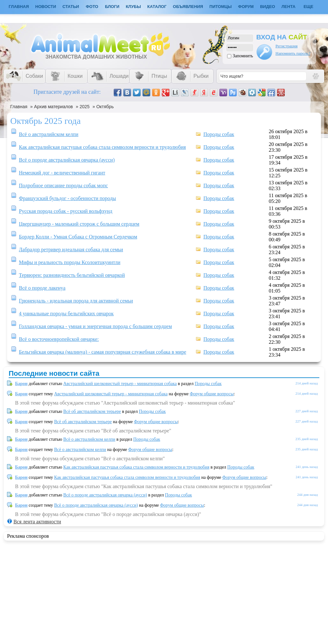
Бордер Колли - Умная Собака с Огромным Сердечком (78, 237)
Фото (92, 7)
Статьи (71, 7)
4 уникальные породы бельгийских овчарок (66, 314)
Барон (21, 384)
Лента (289, 7)
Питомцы (221, 7)
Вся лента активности (37, 522)
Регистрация (287, 46)
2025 (85, 107)
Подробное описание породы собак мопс (63, 185)
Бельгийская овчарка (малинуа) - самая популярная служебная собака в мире (102, 352)
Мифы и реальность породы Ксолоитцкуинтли (70, 262)
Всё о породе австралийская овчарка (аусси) (67, 160)
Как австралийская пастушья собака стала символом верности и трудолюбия (102, 147)
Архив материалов (53, 107)
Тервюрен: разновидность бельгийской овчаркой (72, 275)
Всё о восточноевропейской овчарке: (59, 339)
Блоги (112, 7)
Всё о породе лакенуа (42, 288)
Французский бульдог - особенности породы (67, 198)
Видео (268, 7)
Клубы (133, 7)
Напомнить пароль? (293, 53)
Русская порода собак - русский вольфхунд (66, 211)
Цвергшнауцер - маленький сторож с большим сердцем (79, 224)
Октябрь (105, 107)
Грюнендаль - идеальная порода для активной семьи (76, 301)
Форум (246, 7)
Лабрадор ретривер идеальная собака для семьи (71, 250)
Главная (19, 107)
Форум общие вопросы (212, 394)
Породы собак (219, 134)
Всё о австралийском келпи (49, 134)
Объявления (188, 7)
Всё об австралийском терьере (92, 411)
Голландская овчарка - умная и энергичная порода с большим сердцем (95, 326)
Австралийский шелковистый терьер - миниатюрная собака (120, 384)
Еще (309, 7)
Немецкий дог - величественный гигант (62, 173)
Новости (46, 7)
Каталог (157, 7)
